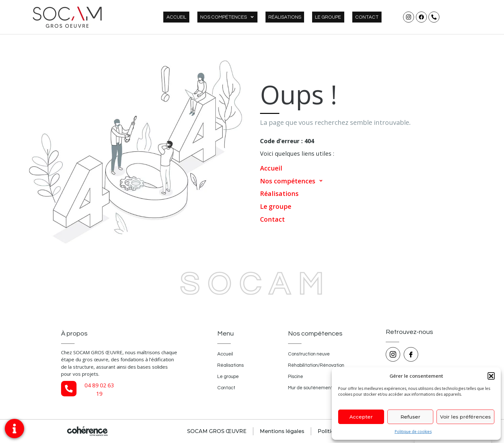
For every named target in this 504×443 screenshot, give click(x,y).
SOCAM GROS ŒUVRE (216, 431)
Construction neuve (309, 354)
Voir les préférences (465, 417)
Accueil (203, 17)
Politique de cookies (413, 432)
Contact (370, 17)
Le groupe (337, 17)
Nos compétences (248, 17)
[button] (491, 376)
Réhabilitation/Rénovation (317, 366)
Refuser (410, 417)
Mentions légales (281, 431)
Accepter (361, 417)
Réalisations (300, 17)
